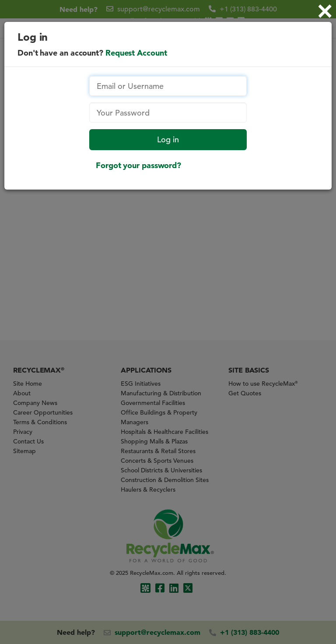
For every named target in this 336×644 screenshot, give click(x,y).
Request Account (136, 53)
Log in (168, 139)
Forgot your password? (138, 165)
